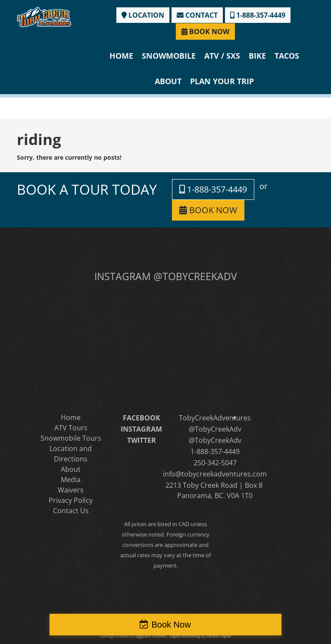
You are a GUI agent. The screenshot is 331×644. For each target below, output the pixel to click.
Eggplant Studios (150, 636)
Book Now (171, 625)
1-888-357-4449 (258, 15)
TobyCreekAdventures (215, 418)
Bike (257, 56)
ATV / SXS (222, 56)
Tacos (287, 56)
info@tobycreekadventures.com (215, 474)
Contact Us (71, 511)
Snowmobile (169, 56)
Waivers (71, 490)
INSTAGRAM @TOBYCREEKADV (166, 276)
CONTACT (197, 15)
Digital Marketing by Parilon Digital (200, 636)
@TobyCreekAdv (215, 429)
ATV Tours (71, 428)
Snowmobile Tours (71, 438)
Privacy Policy (71, 500)
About (168, 81)
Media (71, 480)
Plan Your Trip (222, 81)
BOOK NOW (205, 32)
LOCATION (143, 15)
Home (121, 56)
